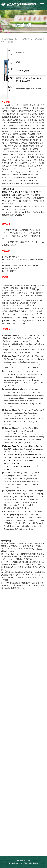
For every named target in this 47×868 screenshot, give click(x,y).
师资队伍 (25, 39)
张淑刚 (10, 42)
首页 (17, 39)
